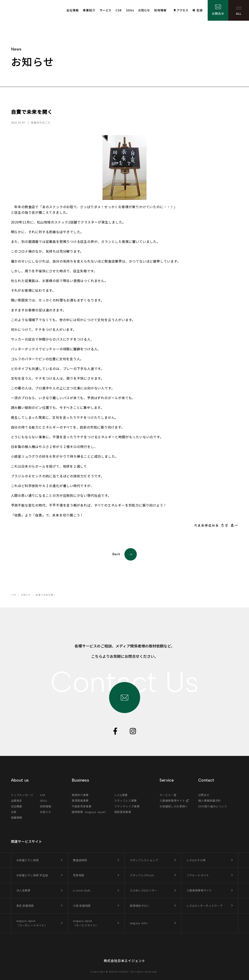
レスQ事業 (121, 795)
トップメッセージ (22, 795)
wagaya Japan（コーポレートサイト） (32, 923)
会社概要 (17, 806)
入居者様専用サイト (172, 800)
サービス (105, 10)
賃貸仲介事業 (80, 795)
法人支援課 (23, 890)
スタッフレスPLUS (142, 875)
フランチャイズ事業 (127, 806)
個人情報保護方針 (209, 800)
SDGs (130, 10)
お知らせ (144, 10)
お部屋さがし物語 (28, 860)
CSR (119, 10)
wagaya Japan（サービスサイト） (86, 923)
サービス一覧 (168, 795)
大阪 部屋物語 (82, 906)
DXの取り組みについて (213, 806)
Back (125, 554)
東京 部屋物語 (25, 906)
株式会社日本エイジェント (125, 961)
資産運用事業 (123, 812)
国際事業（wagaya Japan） (90, 812)
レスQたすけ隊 (196, 860)
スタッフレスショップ (144, 860)
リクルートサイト (198, 875)
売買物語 (79, 875)
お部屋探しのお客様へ (174, 806)
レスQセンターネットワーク (205, 906)
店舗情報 (17, 817)
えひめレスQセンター (144, 890)
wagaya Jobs (139, 923)
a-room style (82, 890)
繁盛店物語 (80, 860)
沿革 (14, 812)
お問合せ (218, 13)
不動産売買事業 (82, 806)
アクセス (183, 10)
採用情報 (160, 10)
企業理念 (17, 800)
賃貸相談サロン (140, 906)
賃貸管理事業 (80, 800)
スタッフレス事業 (126, 800)
